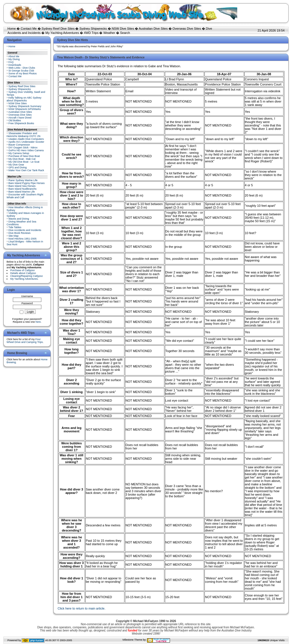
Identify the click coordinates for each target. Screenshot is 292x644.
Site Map (14, 236)
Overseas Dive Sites (187, 28)
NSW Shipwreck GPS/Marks (25, 109)
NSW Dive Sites (123, 28)
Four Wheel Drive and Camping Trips (25, 341)
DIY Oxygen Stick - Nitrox (23, 148)
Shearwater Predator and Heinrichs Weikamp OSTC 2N (24, 135)
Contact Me (29, 28)
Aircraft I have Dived (20, 118)
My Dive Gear (16, 165)
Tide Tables (15, 227)
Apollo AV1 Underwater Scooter (26, 142)
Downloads (15, 65)
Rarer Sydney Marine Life (23, 180)
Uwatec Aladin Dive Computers (26, 139)
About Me (14, 56)
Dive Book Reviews (20, 233)
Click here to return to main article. (82, 608)
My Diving (14, 59)
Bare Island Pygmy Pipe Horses (27, 183)
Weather (109, 33)
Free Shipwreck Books (21, 123)
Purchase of (23, 270)
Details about (23, 273)
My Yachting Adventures (62, 33)
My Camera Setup (19, 153)
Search (125, 33)
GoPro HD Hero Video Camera (26, 150)
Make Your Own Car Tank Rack (26, 170)
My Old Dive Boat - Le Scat (24, 162)
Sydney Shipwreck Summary (25, 106)
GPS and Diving (18, 167)
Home (12, 28)
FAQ (11, 62)
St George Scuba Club (21, 71)
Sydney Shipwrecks (93, 28)
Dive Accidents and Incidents (25, 230)
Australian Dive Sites (153, 28)
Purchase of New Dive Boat (24, 156)
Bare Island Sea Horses (22, 186)
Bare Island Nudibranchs (23, 189)
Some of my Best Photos (23, 73)
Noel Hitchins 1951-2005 (23, 239)
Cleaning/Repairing (27, 276)
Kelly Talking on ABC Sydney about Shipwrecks (24, 99)
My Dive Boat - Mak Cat (22, 159)
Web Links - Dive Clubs (22, 68)
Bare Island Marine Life (22, 192)
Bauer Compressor (19, 145)
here (38, 322)
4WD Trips (91, 33)
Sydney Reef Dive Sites (58, 28)
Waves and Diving (19, 219)
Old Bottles (15, 120)
